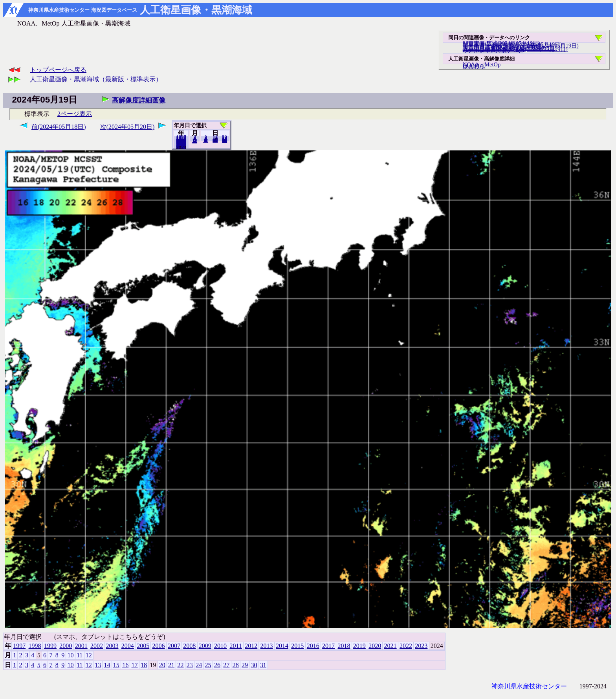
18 (144, 665)
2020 (375, 646)
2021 (390, 646)
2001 (81, 646)
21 (171, 665)
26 (217, 665)
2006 (159, 646)
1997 (19, 646)
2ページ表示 (75, 114)
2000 (66, 646)
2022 (406, 646)
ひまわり (474, 66)
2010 (220, 646)
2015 (297, 646)
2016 (313, 646)
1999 (50, 646)
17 (135, 665)
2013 (267, 646)
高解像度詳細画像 (139, 100)
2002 (97, 646)
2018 (344, 646)
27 (226, 665)
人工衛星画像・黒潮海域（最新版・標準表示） (96, 79)
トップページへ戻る (58, 70)
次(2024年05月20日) (127, 127)
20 (215, 140)
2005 (143, 646)
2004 (128, 646)
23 (190, 665)
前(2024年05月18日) (59, 127)
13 (98, 665)
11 (80, 655)
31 (225, 141)
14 (107, 665)
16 (125, 665)
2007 (174, 646)
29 (245, 665)
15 (116, 665)
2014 (282, 646)
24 (199, 665)
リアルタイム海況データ (493, 50)
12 (195, 141)
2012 (251, 646)
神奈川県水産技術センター (529, 686)
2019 (359, 646)
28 (236, 665)
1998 (35, 646)
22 (180, 665)
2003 (112, 646)
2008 (189, 646)
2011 (236, 646)
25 (208, 665)
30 (254, 665)
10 (206, 140)
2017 (328, 646)
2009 (205, 646)
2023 (181, 147)
